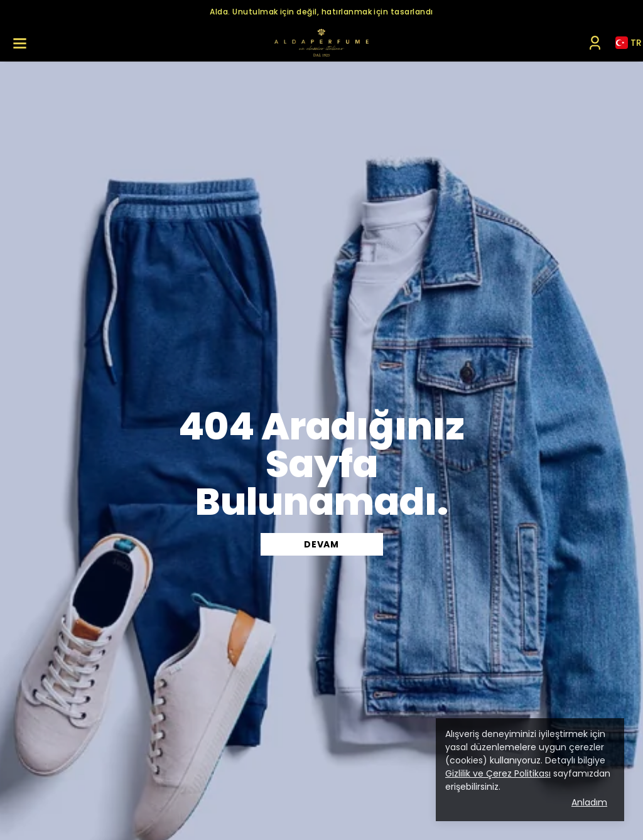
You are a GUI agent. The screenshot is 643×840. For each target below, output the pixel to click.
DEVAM (321, 544)
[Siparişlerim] (595, 43)
